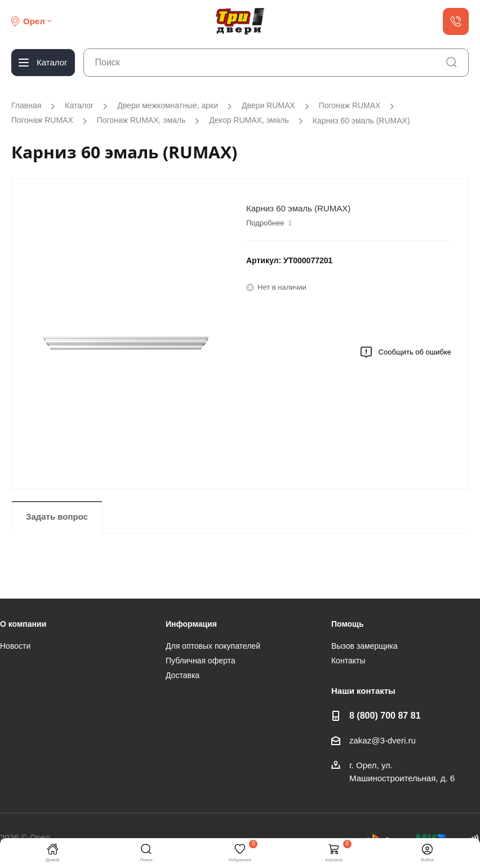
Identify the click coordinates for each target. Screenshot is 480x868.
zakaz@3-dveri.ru (383, 740)
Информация (191, 624)
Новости (15, 646)
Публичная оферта (201, 661)
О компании (23, 624)
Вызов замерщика (365, 646)
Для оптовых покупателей (213, 646)
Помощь (348, 624)
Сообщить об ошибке (405, 352)
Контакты (348, 661)
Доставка (183, 675)
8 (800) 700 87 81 (385, 715)
